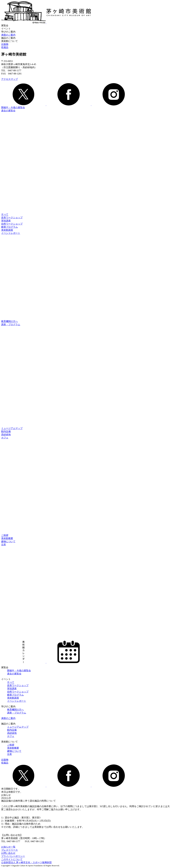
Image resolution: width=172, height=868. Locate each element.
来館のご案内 (8, 35)
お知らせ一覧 (8, 847)
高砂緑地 (6, 435)
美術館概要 (7, 538)
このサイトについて (12, 859)
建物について (8, 541)
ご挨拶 (5, 535)
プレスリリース (9, 850)
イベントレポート (11, 233)
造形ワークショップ (12, 218)
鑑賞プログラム (9, 227)
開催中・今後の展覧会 (13, 107)
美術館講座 (7, 230)
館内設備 (6, 431)
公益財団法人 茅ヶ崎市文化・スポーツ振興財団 (26, 862)
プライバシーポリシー (13, 856)
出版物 (5, 44)
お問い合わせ (8, 853)
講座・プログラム (11, 324)
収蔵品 (5, 47)
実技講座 (6, 221)
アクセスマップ (9, 79)
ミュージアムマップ (12, 428)
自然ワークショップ (12, 224)
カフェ (5, 438)
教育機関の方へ (9, 321)
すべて (5, 214)
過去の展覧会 (8, 111)
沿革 (4, 545)
